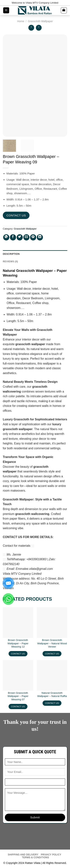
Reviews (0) (10, 261)
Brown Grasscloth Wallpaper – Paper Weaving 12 (18, 643)
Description (11, 254)
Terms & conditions (35, 857)
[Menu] (6, 10)
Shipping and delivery (23, 855)
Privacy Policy (51, 855)
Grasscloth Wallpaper (40, 21)
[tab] (35, 254)
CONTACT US (16, 215)
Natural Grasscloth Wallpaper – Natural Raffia (52, 695)
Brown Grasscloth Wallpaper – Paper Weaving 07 (18, 696)
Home (21, 21)
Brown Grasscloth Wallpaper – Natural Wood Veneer (52, 643)
